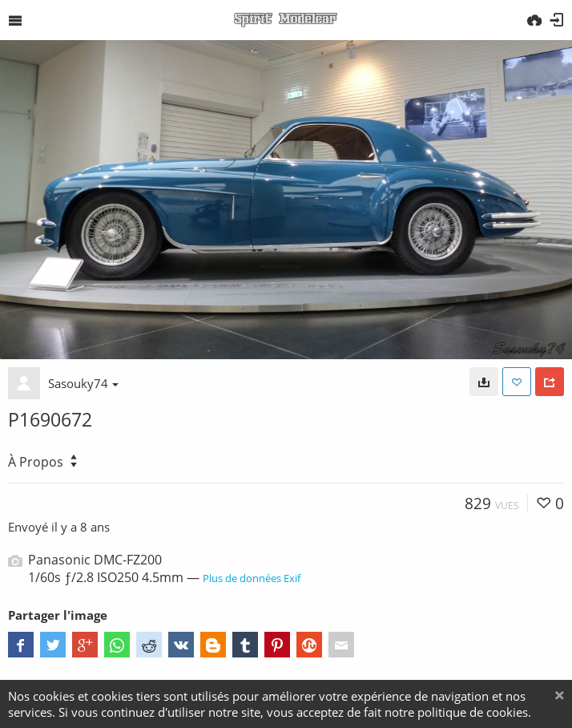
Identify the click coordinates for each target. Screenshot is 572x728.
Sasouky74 (83, 383)
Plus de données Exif (252, 578)
